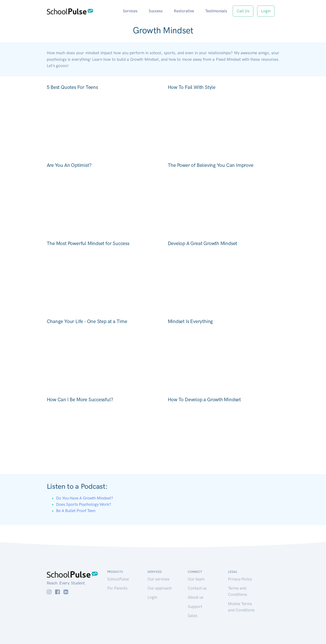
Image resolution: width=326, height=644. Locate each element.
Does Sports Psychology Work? (84, 504)
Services (130, 11)
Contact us (197, 588)
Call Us (243, 11)
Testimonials (216, 11)
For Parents (117, 588)
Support (195, 607)
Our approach (160, 588)
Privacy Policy (240, 579)
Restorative (184, 11)
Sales (193, 616)
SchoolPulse (118, 579)
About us (196, 597)
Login (266, 11)
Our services (158, 579)
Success (156, 11)
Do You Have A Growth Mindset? (85, 498)
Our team (196, 579)
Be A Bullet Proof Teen (76, 511)
